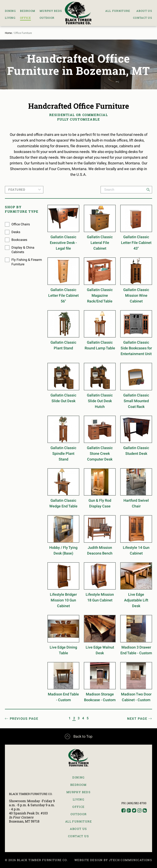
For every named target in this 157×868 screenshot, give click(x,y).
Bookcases (19, 240)
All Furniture (118, 11)
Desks (16, 232)
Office (25, 18)
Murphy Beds (51, 11)
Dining (10, 11)
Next (137, 719)
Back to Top (79, 736)
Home (8, 33)
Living (10, 18)
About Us (144, 11)
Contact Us (143, 18)
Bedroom (28, 11)
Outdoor (47, 18)
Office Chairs (21, 224)
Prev (24, 719)
